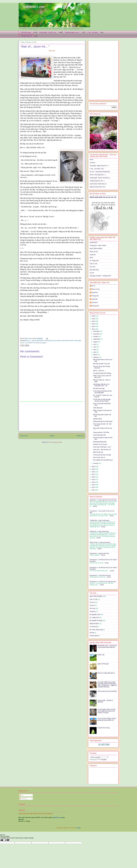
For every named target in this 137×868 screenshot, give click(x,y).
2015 (93, 479)
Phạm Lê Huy (94, 252)
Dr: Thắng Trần (94, 261)
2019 (93, 469)
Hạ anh (92, 273)
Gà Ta (93, 286)
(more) (95, 506)
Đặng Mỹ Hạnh (94, 624)
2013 (93, 485)
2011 (93, 490)
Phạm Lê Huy (28, 338)
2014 (93, 482)
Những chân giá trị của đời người (103, 421)
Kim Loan (93, 267)
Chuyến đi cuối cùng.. (104, 728)
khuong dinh (95, 306)
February (96, 357)
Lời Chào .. (93, 163)
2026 (93, 316)
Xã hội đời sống (26, 32)
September (97, 339)
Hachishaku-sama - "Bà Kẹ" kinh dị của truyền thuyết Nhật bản (107, 646)
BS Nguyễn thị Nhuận (96, 620)
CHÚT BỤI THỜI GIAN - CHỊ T (102, 447)
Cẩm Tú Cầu (93, 264)
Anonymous (93, 511)
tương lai (44, 343)
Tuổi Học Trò (31, 343)
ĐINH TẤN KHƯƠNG (96, 249)
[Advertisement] (52, 416)
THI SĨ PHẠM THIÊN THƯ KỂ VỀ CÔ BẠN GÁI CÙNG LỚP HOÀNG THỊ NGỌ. (106, 711)
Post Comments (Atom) (56, 442)
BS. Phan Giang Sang (96, 630)
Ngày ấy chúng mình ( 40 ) (98, 187)
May (95, 350)
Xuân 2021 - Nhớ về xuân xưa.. (102, 450)
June (95, 347)
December (97, 331)
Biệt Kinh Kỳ (40, 341)
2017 (93, 474)
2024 (93, 321)
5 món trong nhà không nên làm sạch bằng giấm (102, 392)
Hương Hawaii (94, 636)
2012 (93, 487)
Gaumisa (92, 611)
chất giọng (47, 341)
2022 (93, 326)
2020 (93, 467)
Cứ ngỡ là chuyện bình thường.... (103, 373)
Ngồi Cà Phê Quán (103, 664)
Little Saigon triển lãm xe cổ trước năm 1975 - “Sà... (101, 385)
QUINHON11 (94, 242)
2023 (93, 324)
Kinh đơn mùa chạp (99, 388)
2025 (93, 319)
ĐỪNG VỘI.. (101, 655)
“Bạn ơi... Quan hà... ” (99, 371)
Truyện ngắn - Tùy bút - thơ (48, 32)
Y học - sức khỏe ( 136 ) (97, 169)
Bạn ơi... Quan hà (31, 341)
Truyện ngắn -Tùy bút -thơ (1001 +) (100, 178)
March (95, 355)
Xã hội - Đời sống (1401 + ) (98, 175)
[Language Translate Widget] (99, 757)
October (96, 336)
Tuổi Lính (38, 343)
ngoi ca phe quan (104, 520)
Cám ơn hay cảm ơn (99, 457)
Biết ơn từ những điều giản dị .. (107, 673)
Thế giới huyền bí (26, 36)
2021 (93, 329)
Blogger (78, 828)
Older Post (80, 436)
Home (52, 436)
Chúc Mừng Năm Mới (99, 435)
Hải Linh (53, 341)
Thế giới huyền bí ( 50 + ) (97, 181)
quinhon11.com (57, 817)
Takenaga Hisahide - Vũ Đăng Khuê (100, 276)
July (95, 344)
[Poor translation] (7, 840)
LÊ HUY (92, 602)
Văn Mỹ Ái (95, 302)
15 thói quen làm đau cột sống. (102, 455)
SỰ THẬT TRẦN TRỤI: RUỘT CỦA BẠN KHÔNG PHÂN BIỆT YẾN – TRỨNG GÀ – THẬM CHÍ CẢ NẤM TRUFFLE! (107, 685)
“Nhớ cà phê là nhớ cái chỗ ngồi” (107, 691)
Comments (23, 799)
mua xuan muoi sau (105, 575)
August (96, 342)
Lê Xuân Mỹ (93, 627)
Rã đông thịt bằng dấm (100, 442)
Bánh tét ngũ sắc (98, 452)
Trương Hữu (95, 296)
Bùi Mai (92, 633)
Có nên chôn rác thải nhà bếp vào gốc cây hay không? (102, 400)
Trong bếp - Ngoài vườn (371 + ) (99, 166)
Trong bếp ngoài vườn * (72, 32)
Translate (102, 760)
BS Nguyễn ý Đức (95, 614)
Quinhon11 (95, 292)
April (95, 352)
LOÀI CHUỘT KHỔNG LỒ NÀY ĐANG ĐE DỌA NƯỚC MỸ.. (107, 719)
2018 (93, 472)
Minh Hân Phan (94, 270)
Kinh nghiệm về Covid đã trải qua (103, 460)
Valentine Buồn (97, 419)
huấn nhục (59, 341)
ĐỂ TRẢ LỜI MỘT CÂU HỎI (101, 364)
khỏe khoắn (66, 341)
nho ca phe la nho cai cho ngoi (107, 500)
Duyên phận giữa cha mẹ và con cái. (103, 197)
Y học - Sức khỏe (93, 32)
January (96, 463)
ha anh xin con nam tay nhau (108, 582)
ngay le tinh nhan (104, 553)
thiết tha (71, 341)
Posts (22, 795)
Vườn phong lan (98, 408)
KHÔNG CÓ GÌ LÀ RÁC (100, 444)
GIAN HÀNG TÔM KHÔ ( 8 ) (98, 184)
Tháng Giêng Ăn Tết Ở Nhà (101, 432)
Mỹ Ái (91, 258)
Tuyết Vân (93, 255)
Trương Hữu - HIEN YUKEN (98, 246)
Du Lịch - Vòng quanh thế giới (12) (100, 172)
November (97, 334)
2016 (93, 477)
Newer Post (24, 436)
